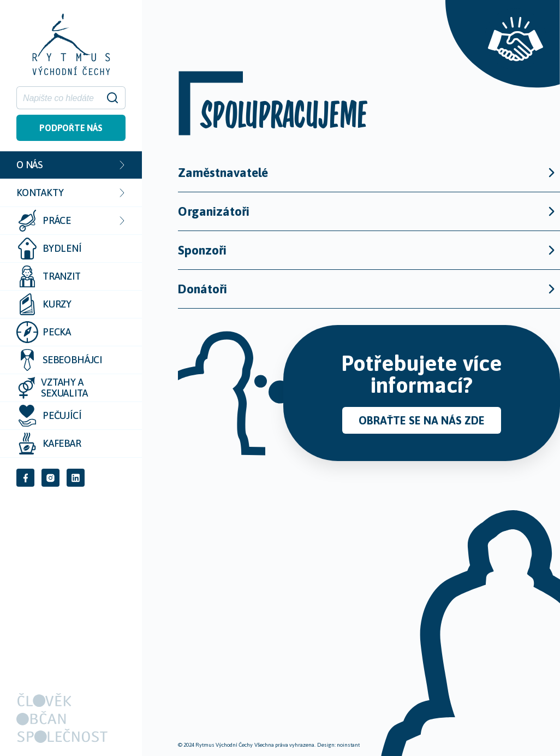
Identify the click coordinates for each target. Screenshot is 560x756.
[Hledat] (64, 98)
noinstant (348, 745)
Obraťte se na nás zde (422, 420)
